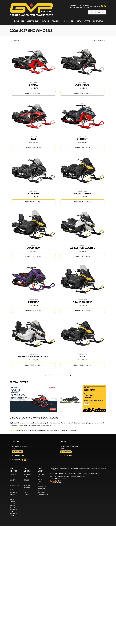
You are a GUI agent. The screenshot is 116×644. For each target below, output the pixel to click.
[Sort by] (98, 41)
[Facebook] (102, 6)
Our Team (41, 479)
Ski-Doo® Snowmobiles (13, 509)
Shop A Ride (61, 479)
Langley (73, 5)
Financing (56, 21)
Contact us (13, 430)
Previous (49, 375)
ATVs (11, 488)
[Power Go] (67, 482)
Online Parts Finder (43, 495)
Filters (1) (15, 41)
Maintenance (42, 488)
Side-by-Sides (13, 490)
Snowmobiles (13, 492)
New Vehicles (18, 21)
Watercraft (13, 495)
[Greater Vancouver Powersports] (31, 9)
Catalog (45, 21)
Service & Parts (84, 21)
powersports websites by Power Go (75, 476)
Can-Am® (12, 502)
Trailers (12, 499)
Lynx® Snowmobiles (13, 512)
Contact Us (98, 21)
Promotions (69, 21)
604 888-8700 (74, 7)
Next (68, 375)
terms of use (96, 473)
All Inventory (13, 474)
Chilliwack (84, 5)
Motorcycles (13, 483)
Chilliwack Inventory (12, 480)
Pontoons (12, 497)
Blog (39, 477)
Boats (25, 490)
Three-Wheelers (14, 485)
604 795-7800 (85, 7)
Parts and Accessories (41, 491)
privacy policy (87, 473)
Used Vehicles (33, 21)
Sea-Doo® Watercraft (13, 505)
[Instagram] (105, 6)
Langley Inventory (14, 477)
